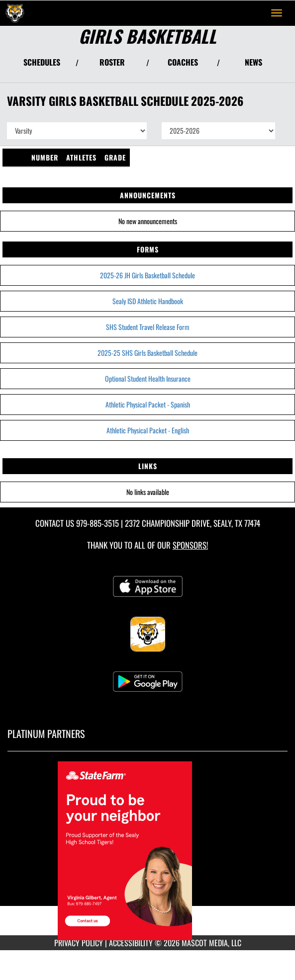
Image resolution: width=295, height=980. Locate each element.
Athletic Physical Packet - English (148, 430)
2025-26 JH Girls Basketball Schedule (147, 275)
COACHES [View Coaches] (183, 62)
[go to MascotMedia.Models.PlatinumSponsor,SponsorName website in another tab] (147, 851)
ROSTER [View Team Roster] (112, 62)
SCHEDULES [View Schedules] (42, 62)
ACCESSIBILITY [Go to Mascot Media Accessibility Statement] (131, 943)
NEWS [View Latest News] (253, 62)
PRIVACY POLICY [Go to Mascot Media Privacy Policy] (79, 943)
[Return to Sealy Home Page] (15, 13)
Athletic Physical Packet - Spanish (148, 404)
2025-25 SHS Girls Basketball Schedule (147, 353)
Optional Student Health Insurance (148, 378)
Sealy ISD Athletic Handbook (148, 301)
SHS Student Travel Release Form (148, 327)
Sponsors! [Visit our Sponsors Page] (190, 545)
